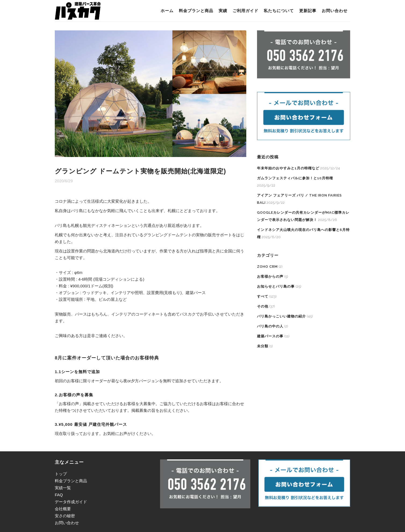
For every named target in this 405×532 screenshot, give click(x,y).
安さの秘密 (65, 516)
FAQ (59, 495)
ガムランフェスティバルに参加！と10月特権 (295, 178)
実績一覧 (63, 488)
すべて (263, 296)
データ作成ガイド (71, 502)
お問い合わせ (67, 523)
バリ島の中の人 (270, 326)
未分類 (263, 346)
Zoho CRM (267, 267)
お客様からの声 (270, 276)
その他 (263, 306)
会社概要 (63, 509)
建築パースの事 (270, 336)
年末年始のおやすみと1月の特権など (288, 168)
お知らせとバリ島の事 (276, 286)
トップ (61, 474)
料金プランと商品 (71, 481)
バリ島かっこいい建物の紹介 (281, 316)
